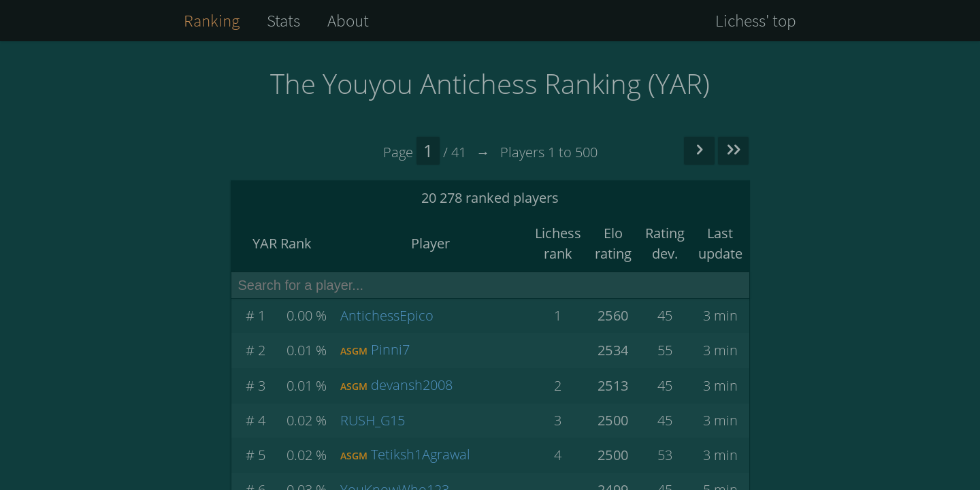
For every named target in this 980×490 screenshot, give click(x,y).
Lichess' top (756, 20)
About (348, 20)
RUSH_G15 (373, 420)
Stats (283, 20)
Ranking (212, 20)
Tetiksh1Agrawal (421, 454)
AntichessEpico (387, 315)
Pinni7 (390, 349)
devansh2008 (412, 385)
